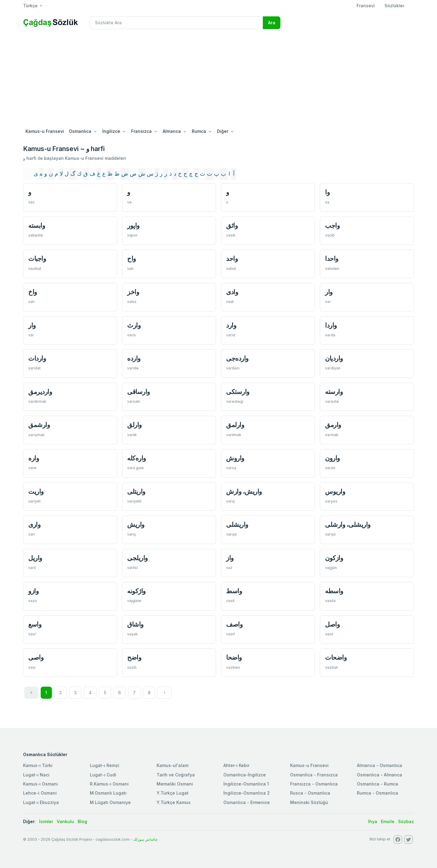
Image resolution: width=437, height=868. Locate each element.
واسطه (334, 591)
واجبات (37, 259)
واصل (332, 624)
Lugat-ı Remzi (105, 765)
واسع (35, 624)
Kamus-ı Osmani (41, 784)
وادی (232, 292)
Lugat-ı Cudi (103, 775)
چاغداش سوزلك (145, 839)
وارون (332, 458)
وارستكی (238, 392)
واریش (136, 525)
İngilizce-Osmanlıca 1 (246, 784)
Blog (82, 821)
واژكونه (136, 591)
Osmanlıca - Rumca (378, 784)
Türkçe (30, 6)
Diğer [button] (223, 131)
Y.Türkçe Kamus (174, 802)
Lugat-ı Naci (36, 775)
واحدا (332, 259)
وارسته (334, 392)
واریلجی (137, 558)
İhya (373, 821)
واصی (36, 657)
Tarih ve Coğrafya (176, 775)
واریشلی (237, 525)
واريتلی (136, 491)
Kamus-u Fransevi (45, 131)
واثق (232, 225)
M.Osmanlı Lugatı (108, 793)
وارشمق (39, 425)
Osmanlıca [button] (80, 131)
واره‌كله (137, 458)
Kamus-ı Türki (38, 765)
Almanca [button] (172, 131)
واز (230, 558)
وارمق (333, 425)
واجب (332, 225)
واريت (36, 491)
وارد (231, 325)
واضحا (234, 657)
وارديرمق (40, 392)
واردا (331, 325)
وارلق (134, 425)
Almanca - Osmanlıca (379, 765)
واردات (37, 358)
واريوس (335, 491)
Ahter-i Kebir (236, 765)
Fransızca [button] (141, 131)
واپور (133, 225)
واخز (133, 292)
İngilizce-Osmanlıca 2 (247, 793)
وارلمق (235, 425)
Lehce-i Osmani (40, 793)
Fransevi (366, 6)
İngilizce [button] (111, 131)
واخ (33, 292)
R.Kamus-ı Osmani (109, 784)
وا (327, 192)
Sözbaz (406, 821)
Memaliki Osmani (175, 784)
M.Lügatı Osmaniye (110, 802)
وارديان (334, 358)
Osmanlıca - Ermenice (247, 802)
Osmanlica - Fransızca (314, 775)
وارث (134, 325)
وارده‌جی (237, 358)
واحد (232, 259)
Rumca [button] (199, 131)
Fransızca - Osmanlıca (314, 784)
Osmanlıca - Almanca (379, 775)
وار (329, 292)
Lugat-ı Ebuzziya (41, 802)
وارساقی (139, 392)
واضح (134, 657)
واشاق (135, 624)
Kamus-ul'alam (173, 765)
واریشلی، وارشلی (348, 525)
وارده (134, 358)
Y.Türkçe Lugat (173, 793)
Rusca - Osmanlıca (310, 793)
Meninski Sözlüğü (309, 802)
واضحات (336, 657)
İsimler (46, 821)
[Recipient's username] (176, 23)
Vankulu (65, 821)
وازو (33, 591)
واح (132, 259)
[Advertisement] (218, 79)
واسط (234, 591)
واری (34, 525)
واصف (234, 624)
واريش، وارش (244, 491)
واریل (35, 558)
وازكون (334, 558)
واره (34, 458)
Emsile (388, 821)
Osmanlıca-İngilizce (245, 775)
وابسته (37, 225)
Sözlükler (394, 6)
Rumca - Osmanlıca (378, 793)
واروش (235, 458)
